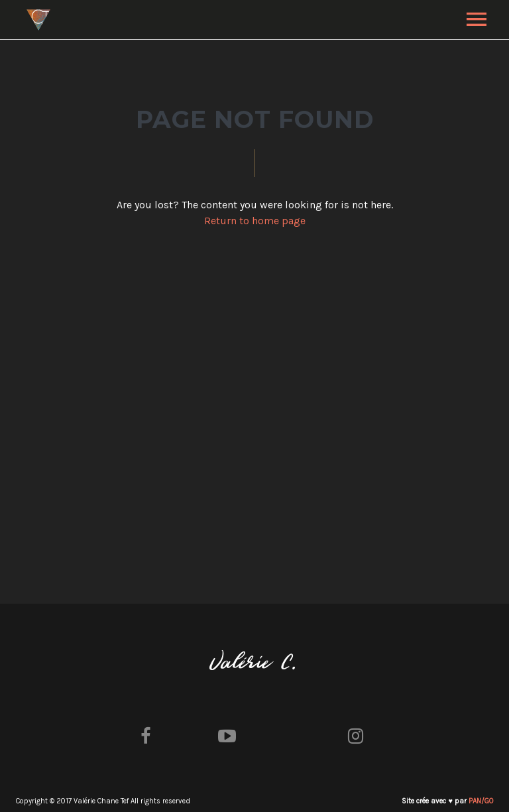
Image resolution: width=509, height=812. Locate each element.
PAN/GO (481, 801)
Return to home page (255, 221)
